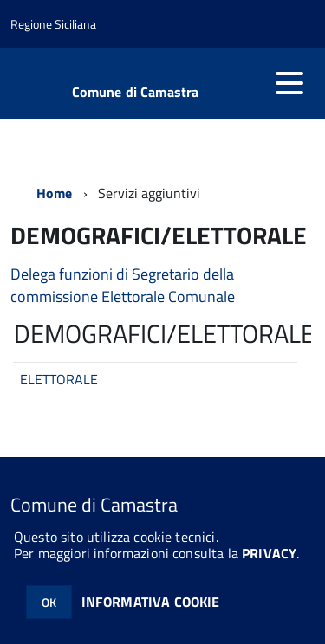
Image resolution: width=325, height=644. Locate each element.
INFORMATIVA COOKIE (151, 602)
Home (55, 193)
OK (49, 602)
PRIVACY (269, 553)
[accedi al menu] (289, 83)
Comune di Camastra (136, 92)
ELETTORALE (59, 379)
